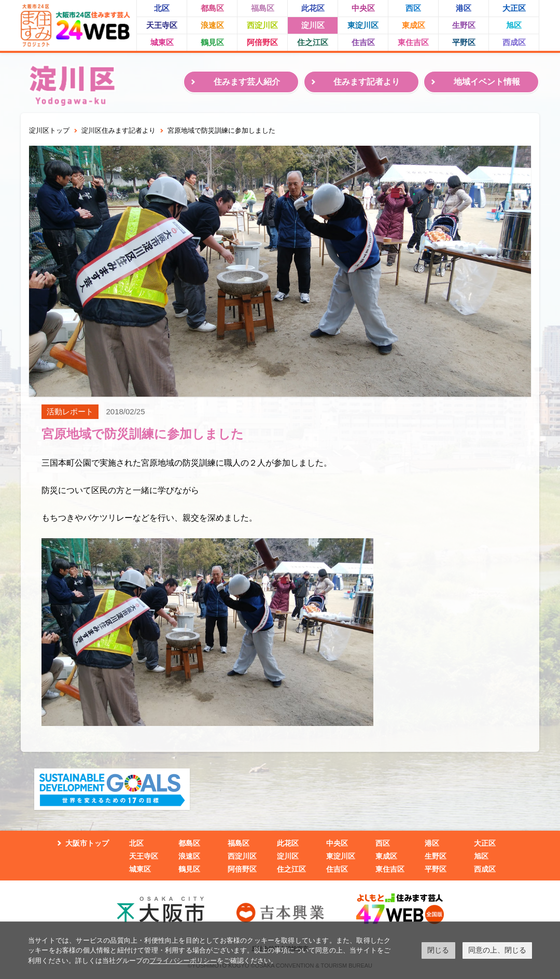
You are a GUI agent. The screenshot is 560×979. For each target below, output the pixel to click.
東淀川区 (363, 25)
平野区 (464, 42)
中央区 (363, 8)
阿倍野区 (262, 42)
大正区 (514, 8)
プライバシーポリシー (183, 961)
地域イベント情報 (487, 82)
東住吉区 (413, 42)
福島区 (263, 8)
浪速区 (212, 25)
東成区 (414, 25)
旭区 (514, 25)
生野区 (464, 25)
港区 (464, 8)
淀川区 (313, 25)
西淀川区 (262, 25)
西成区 (514, 42)
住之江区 (313, 42)
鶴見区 (212, 42)
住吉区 (363, 42)
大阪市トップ (87, 843)
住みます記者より (367, 82)
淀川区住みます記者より (118, 130)
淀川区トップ (49, 130)
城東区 (162, 42)
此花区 (313, 8)
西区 (413, 8)
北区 (162, 8)
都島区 (212, 8)
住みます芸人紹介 (247, 82)
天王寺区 (162, 25)
